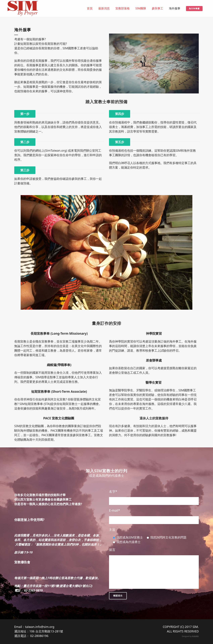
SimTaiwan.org (56, 150)
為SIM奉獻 (194, 8)
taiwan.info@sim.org (40, 627)
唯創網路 (195, 636)
